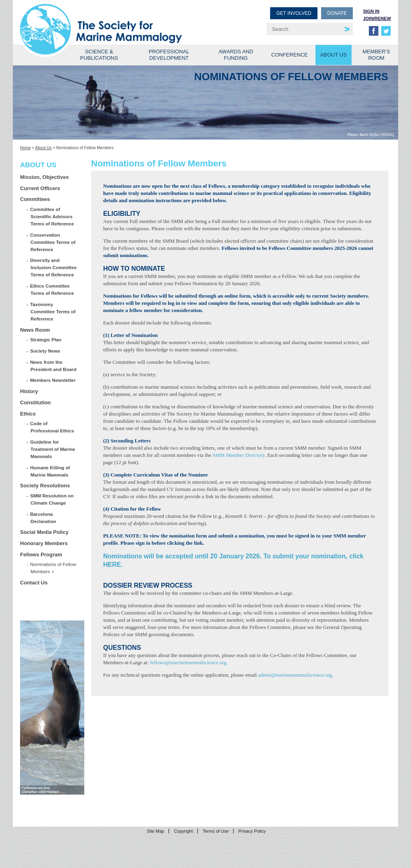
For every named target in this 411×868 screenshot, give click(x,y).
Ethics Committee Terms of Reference (52, 289)
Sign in (371, 11)
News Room (35, 330)
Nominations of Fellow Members (53, 568)
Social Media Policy (44, 532)
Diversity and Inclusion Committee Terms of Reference (54, 267)
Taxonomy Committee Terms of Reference (53, 311)
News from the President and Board (53, 366)
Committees (35, 199)
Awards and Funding (236, 55)
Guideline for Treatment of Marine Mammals (53, 449)
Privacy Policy (252, 831)
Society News (45, 351)
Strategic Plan (46, 340)
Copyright (183, 831)
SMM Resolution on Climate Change (52, 499)
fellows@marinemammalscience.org (188, 662)
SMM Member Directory (239, 455)
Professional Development (169, 55)
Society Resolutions (45, 486)
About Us (334, 55)
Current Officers (40, 188)
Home (25, 148)
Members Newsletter (53, 380)
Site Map (156, 831)
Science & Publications (99, 55)
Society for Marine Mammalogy (114, 19)
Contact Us (34, 583)
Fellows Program (41, 555)
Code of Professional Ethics (52, 427)
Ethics (28, 414)
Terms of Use (216, 831)
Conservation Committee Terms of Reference (53, 242)
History (29, 391)
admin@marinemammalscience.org (295, 675)
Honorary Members (44, 543)
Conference (290, 55)
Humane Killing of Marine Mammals (50, 471)
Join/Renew (377, 18)
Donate (337, 13)
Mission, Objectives (44, 177)
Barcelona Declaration (43, 518)
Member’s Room (376, 55)
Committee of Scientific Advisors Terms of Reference (52, 216)
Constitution (36, 403)
